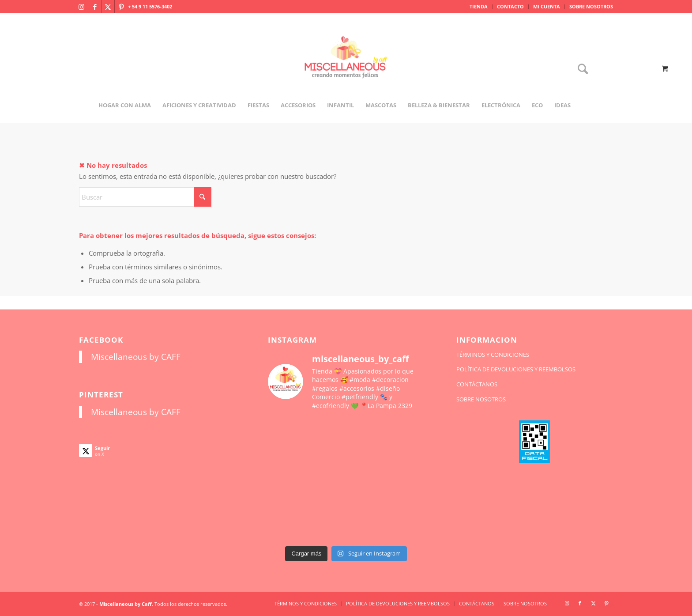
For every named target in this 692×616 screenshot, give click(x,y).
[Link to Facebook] (95, 7)
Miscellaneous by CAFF (136, 357)
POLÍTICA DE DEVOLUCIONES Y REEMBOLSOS (516, 369)
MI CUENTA (547, 6)
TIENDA (479, 6)
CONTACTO (510, 6)
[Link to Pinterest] (121, 7)
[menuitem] (479, 7)
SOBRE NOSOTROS (591, 6)
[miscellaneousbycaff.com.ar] (346, 68)
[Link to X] (108, 7)
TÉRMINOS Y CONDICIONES (493, 355)
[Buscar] (580, 70)
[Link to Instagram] (81, 7)
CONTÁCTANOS (477, 384)
